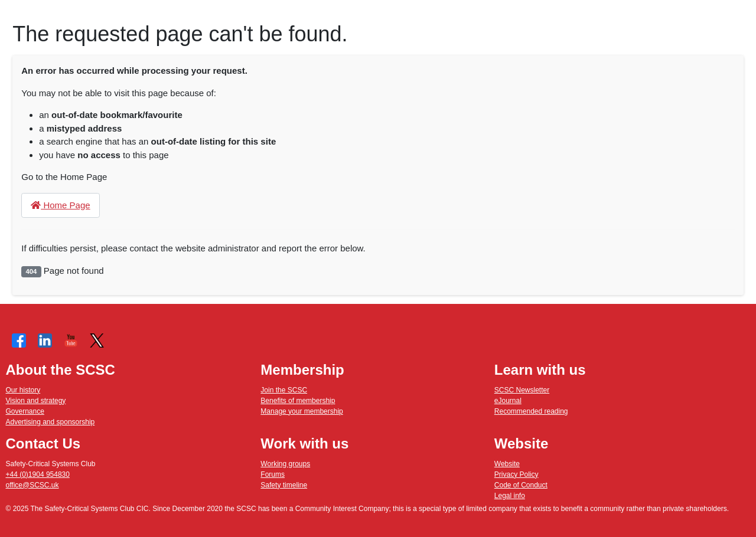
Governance (25, 411)
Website (507, 464)
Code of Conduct (521, 485)
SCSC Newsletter (522, 390)
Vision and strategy (36, 401)
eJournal (508, 401)
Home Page (60, 205)
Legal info (510, 496)
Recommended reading (531, 411)
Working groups (285, 464)
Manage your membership (302, 411)
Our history (23, 390)
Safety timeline (284, 485)
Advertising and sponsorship (50, 422)
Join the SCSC (284, 390)
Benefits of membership (298, 401)
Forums (273, 474)
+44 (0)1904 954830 (38, 474)
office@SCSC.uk (32, 485)
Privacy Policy (517, 474)
